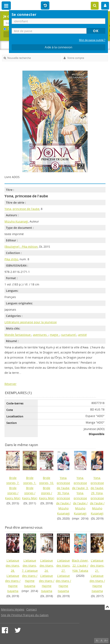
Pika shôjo (11, 259)
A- (97, 640)
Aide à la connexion (58, 47)
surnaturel (69, 335)
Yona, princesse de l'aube (22, 209)
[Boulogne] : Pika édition (21, 247)
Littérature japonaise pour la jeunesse (31, 322)
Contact (32, 609)
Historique (45, 6)
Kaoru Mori (13, 498)
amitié (82, 335)
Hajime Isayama (13, 588)
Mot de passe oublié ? (92, 40)
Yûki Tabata (80, 571)
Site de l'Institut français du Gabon (25, 615)
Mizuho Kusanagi (16, 221)
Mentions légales (13, 609)
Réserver (11, 384)
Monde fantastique (18, 335)
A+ (106, 640)
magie (55, 335)
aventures (41, 335)
